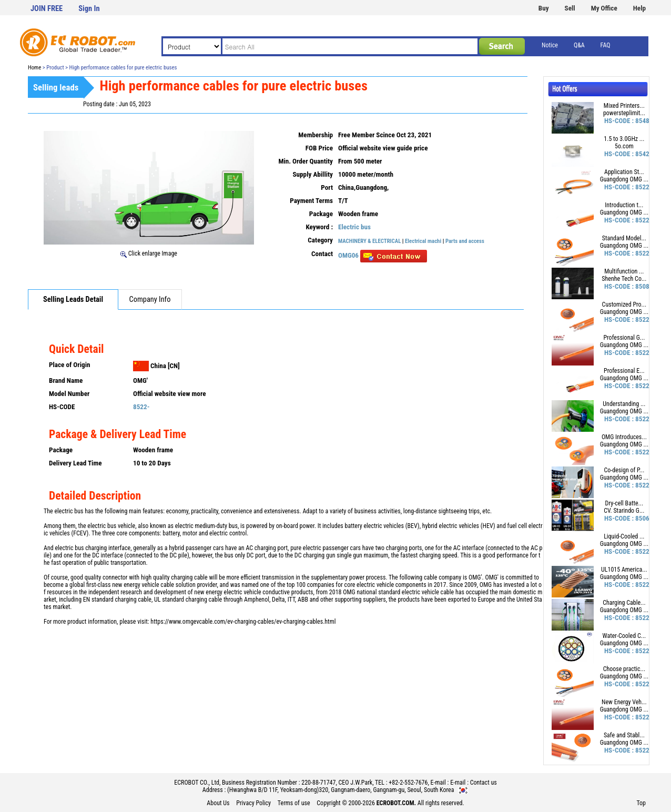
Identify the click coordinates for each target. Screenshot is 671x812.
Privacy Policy (253, 803)
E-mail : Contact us (474, 783)
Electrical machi (423, 241)
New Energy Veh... (624, 702)
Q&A (579, 45)
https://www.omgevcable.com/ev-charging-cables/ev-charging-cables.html (243, 622)
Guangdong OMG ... (624, 179)
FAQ (606, 45)
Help (639, 8)
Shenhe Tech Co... (624, 279)
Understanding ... (624, 404)
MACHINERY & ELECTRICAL (369, 241)
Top (641, 803)
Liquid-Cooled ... (624, 536)
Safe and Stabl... (624, 735)
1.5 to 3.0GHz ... (624, 139)
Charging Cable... (624, 603)
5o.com (624, 146)
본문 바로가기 (0, 0)
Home (34, 68)
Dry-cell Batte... (624, 503)
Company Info (150, 300)
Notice (550, 45)
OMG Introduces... (624, 437)
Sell (570, 8)
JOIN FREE (47, 9)
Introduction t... (624, 205)
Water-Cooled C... (624, 636)
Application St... (624, 172)
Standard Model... (624, 238)
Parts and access (465, 241)
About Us (218, 803)
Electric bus (354, 227)
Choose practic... (624, 669)
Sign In (89, 9)
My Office (604, 8)
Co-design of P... (624, 470)
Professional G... (624, 338)
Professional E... (624, 371)
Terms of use (294, 803)
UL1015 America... (624, 570)
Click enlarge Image (149, 253)
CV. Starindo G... (624, 511)
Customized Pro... (624, 304)
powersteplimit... (624, 113)
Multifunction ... (624, 271)
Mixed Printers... (624, 106)
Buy (544, 8)
